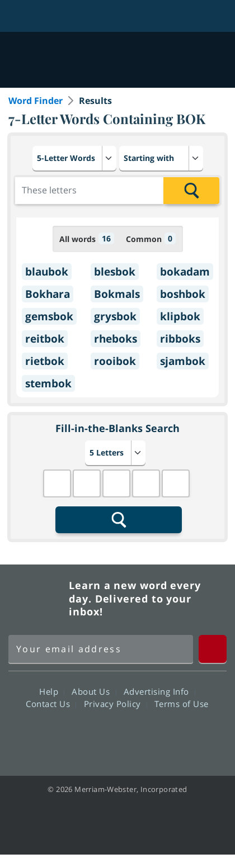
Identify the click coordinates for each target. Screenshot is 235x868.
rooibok (115, 361)
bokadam (185, 272)
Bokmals (117, 294)
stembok (48, 383)
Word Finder (36, 101)
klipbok (180, 316)
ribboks (180, 339)
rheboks (116, 339)
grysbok (115, 316)
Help (52, 691)
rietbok (45, 361)
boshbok (183, 294)
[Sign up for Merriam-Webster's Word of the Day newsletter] (101, 649)
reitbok (45, 339)
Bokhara (48, 294)
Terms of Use (182, 704)
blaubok (47, 272)
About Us (94, 691)
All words (87, 238)
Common (151, 238)
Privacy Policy (116, 704)
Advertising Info (159, 691)
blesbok (115, 272)
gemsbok (49, 316)
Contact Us (51, 704)
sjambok (183, 361)
